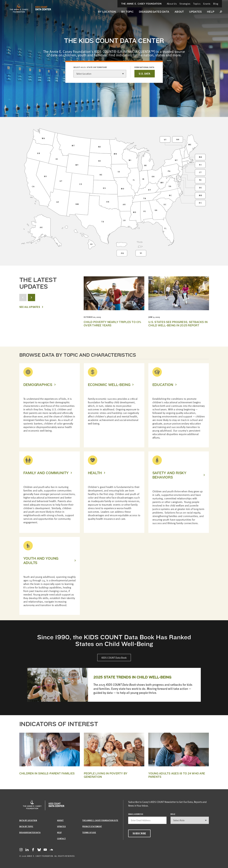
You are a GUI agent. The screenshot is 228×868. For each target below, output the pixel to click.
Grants (207, 4)
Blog (216, 4)
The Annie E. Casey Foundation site (100, 820)
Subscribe (139, 833)
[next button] (32, 297)
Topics (197, 4)
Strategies (185, 4)
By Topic (127, 12)
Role (173, 814)
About (179, 12)
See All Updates (30, 307)
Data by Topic (26, 826)
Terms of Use (89, 832)
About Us (172, 4)
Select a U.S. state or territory (90, 67)
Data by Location (28, 820)
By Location (107, 12)
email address (136, 814)
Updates (195, 12)
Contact (61, 838)
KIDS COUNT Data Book (114, 658)
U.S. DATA (144, 74)
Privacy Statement (92, 826)
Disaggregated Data (154, 12)
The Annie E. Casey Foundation (141, 4)
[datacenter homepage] (43, 8)
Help (211, 12)
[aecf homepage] (19, 8)
